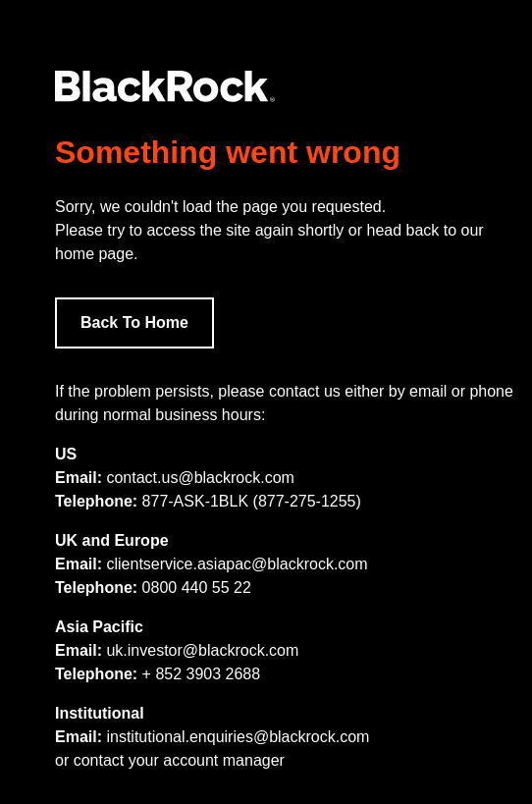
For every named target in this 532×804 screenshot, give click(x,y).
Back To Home (134, 322)
